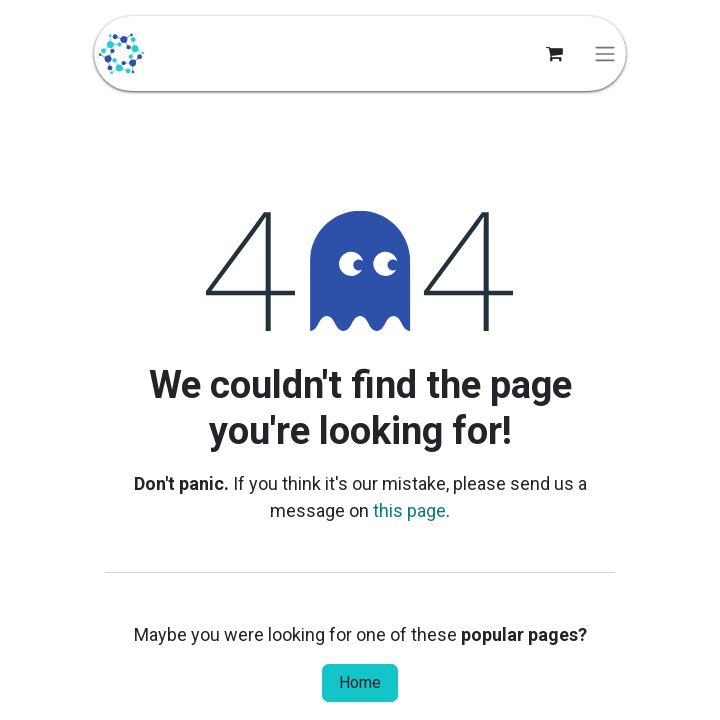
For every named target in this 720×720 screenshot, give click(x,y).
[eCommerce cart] (554, 54)
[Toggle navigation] (605, 53)
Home (360, 682)
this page (409, 510)
